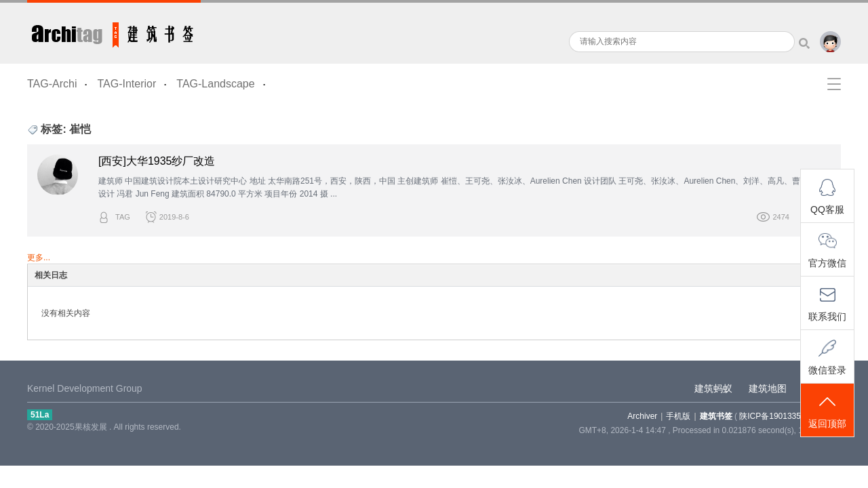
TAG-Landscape (215, 84)
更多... (39, 258)
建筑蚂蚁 (713, 388)
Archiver (642, 416)
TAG (123, 217)
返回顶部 (827, 411)
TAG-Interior (126, 84)
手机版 (678, 416)
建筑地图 (768, 388)
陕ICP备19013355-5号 (780, 416)
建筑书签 (114, 32)
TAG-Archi (52, 84)
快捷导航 (834, 84)
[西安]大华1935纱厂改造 (157, 161)
